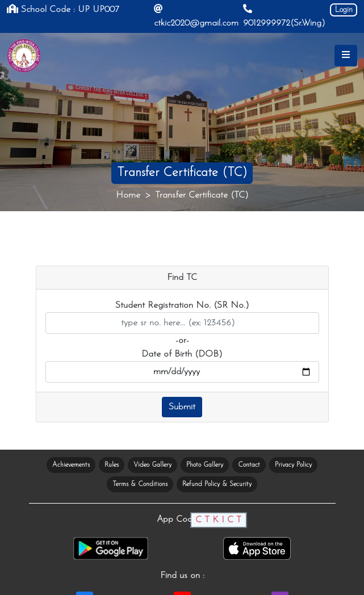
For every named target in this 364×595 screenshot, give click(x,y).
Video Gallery (152, 465)
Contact (249, 465)
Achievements (71, 465)
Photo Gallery (205, 465)
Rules (112, 465)
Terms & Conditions (140, 484)
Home (128, 195)
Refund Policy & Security (217, 484)
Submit (182, 407)
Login (344, 10)
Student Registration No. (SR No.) (182, 305)
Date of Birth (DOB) (182, 354)
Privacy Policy (293, 465)
